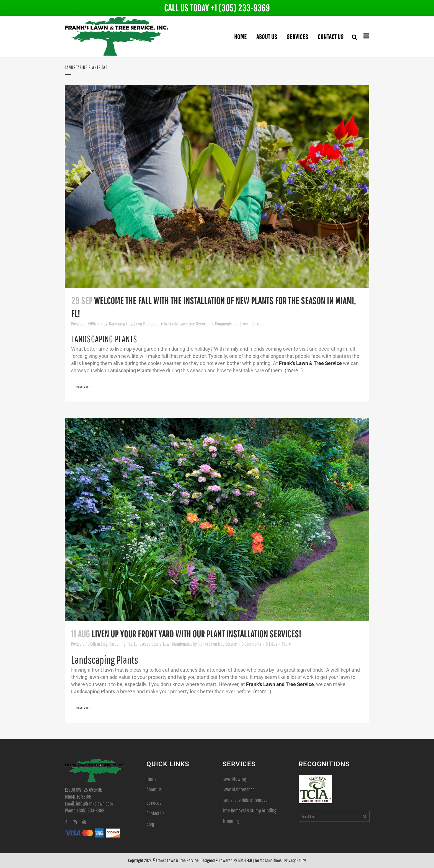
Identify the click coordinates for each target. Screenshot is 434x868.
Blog (104, 324)
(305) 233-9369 (91, 810)
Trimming (231, 821)
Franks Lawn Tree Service (188, 324)
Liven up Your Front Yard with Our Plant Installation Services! (196, 634)
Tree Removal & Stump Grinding (249, 810)
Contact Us (155, 813)
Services (154, 803)
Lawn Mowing (234, 779)
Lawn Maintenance (148, 324)
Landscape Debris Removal (246, 800)
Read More (83, 387)
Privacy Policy (295, 860)
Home (152, 779)
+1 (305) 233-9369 (240, 8)
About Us (154, 789)
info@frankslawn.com (94, 803)
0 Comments (222, 324)
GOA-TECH (245, 860)
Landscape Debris (148, 644)
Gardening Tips (121, 324)
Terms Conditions (268, 860)
